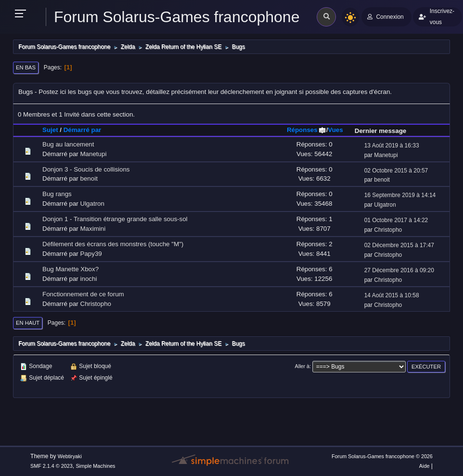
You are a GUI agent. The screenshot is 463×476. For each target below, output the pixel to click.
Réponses (307, 130)
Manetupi (94, 154)
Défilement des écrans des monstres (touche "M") (113, 244)
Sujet (50, 130)
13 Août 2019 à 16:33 (392, 145)
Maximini (93, 229)
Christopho (388, 230)
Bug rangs (57, 194)
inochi (89, 279)
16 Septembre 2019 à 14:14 (400, 195)
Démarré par (83, 130)
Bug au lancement (68, 144)
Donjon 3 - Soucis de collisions (86, 169)
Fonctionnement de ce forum (83, 294)
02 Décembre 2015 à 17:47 (399, 245)
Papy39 (91, 254)
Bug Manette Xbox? (71, 269)
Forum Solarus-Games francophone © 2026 (382, 456)
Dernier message (380, 131)
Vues (335, 130)
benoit (89, 178)
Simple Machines (95, 466)
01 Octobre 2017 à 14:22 (396, 220)
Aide (424, 466)
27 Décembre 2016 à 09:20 (399, 270)
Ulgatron (92, 204)
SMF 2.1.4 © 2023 (51, 466)
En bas (26, 67)
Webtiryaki (70, 456)
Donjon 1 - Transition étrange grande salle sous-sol (115, 219)
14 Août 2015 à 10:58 (392, 295)
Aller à (302, 366)
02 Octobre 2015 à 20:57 (396, 171)
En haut (28, 323)
